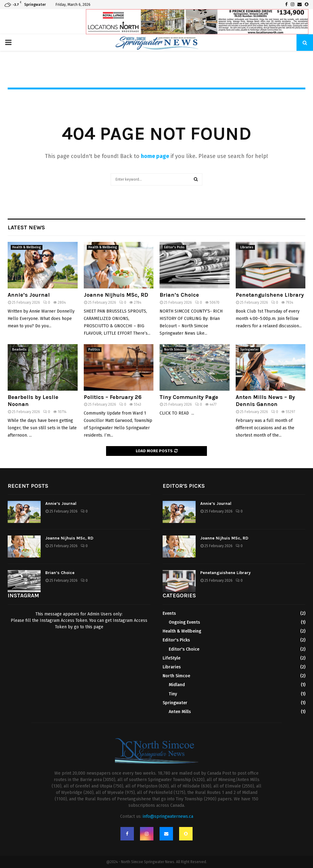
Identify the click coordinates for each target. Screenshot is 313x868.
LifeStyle (171, 658)
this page (94, 627)
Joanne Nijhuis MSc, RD (116, 295)
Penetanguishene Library (270, 295)
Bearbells (19, 350)
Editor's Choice (184, 649)
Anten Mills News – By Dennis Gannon (265, 401)
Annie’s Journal (29, 295)
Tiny (173, 694)
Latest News (26, 227)
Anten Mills (180, 712)
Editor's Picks (174, 247)
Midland (177, 685)
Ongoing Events (184, 622)
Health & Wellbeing (27, 247)
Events (169, 613)
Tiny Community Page (189, 397)
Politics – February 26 (113, 397)
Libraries (247, 247)
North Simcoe (175, 350)
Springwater (249, 350)
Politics (94, 350)
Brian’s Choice (179, 295)
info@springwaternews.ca (168, 816)
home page (155, 156)
